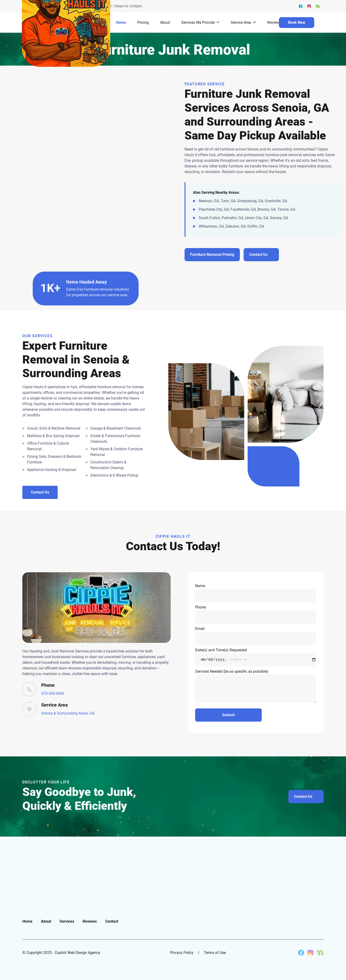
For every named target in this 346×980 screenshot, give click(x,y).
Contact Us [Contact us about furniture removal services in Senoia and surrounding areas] (258, 255)
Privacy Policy (182, 953)
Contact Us (40, 492)
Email (256, 636)
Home (121, 22)
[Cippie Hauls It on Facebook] (301, 953)
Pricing (143, 22)
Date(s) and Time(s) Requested (256, 657)
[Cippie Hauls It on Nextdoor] (320, 953)
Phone (256, 614)
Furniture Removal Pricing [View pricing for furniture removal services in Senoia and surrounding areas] (212, 255)
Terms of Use (215, 953)
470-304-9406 (53, 694)
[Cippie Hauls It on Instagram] (310, 953)
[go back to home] (47, 885)
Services (67, 921)
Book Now (297, 22)
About (165, 22)
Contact (112, 921)
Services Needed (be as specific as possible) (256, 686)
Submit (228, 715)
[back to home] (66, 23)
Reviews (274, 22)
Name (256, 593)
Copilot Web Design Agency (77, 953)
